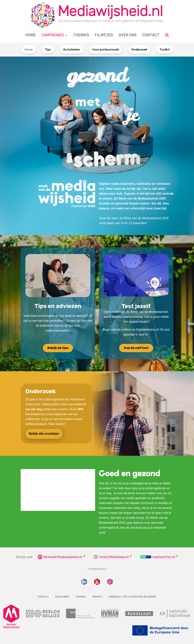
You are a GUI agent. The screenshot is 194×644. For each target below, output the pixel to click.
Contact (151, 35)
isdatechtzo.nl (164, 557)
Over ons (128, 35)
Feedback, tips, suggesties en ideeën (133, 597)
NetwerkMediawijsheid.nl (63, 557)
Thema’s (81, 35)
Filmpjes (104, 35)
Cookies (81, 597)
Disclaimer (62, 597)
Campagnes (53, 35)
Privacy (97, 597)
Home (31, 35)
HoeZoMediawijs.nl (114, 557)
